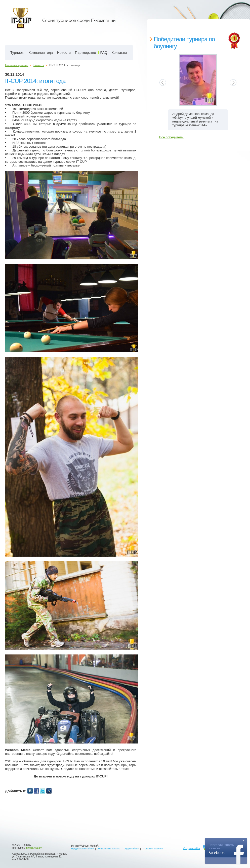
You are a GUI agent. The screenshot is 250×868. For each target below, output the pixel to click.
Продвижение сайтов (82, 849)
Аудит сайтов (131, 849)
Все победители (171, 137)
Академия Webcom (153, 849)
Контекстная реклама (109, 849)
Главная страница (17, 65)
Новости (39, 65)
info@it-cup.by (34, 848)
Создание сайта (192, 848)
